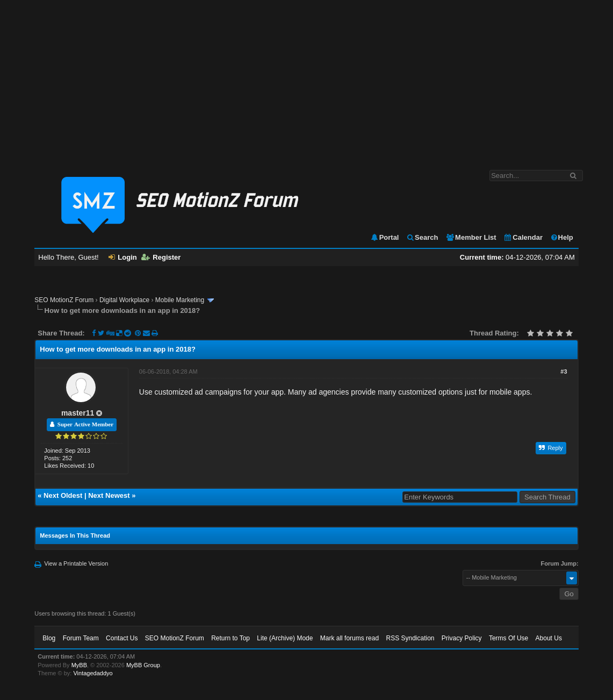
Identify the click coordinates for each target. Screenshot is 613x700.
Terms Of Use (509, 638)
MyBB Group (143, 665)
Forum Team (81, 638)
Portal (385, 237)
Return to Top (230, 638)
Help (562, 237)
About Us (549, 638)
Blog (49, 638)
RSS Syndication (410, 638)
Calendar (523, 237)
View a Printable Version (76, 563)
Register (161, 257)
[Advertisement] (306, 80)
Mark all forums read (349, 638)
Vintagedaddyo (93, 673)
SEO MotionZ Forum (64, 300)
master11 (78, 413)
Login (122, 257)
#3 (564, 372)
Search (422, 237)
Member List (471, 237)
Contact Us (122, 638)
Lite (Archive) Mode (285, 638)
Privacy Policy (462, 638)
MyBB (79, 665)
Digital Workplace (124, 300)
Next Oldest (63, 495)
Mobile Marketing (180, 300)
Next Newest (109, 495)
